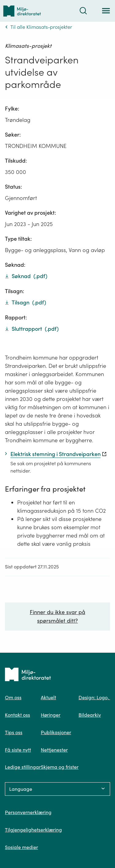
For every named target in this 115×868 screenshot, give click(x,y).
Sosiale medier (21, 847)
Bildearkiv (90, 715)
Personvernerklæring (28, 812)
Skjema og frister (60, 767)
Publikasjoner (56, 732)
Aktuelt (48, 697)
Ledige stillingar (23, 767)
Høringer (51, 715)
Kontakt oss (17, 715)
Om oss (13, 697)
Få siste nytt (18, 750)
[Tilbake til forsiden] (22, 11)
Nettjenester (54, 750)
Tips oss (14, 732)
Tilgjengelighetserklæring (33, 830)
